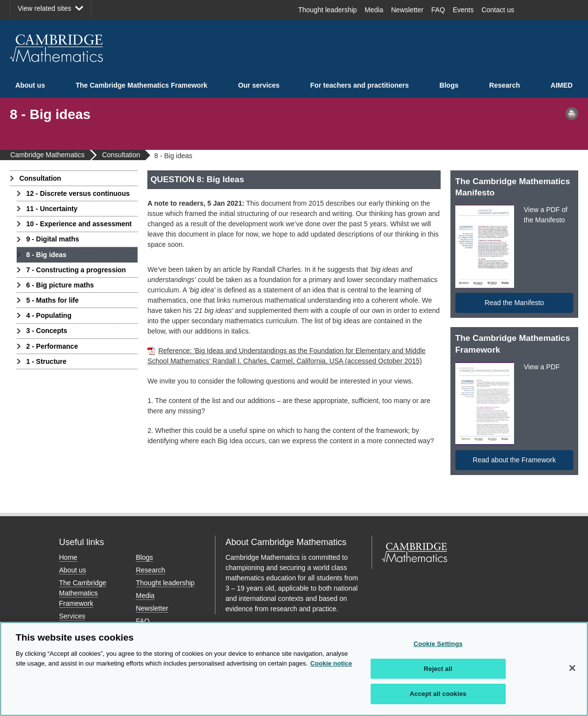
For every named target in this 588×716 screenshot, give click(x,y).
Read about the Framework (515, 460)
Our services (259, 85)
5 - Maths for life (52, 300)
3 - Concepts (47, 331)
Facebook (532, 10)
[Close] (572, 668)
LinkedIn (566, 10)
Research (505, 85)
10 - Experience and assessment (79, 224)
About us (30, 85)
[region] (294, 669)
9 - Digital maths (52, 239)
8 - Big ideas (46, 255)
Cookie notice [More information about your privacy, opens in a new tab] (331, 663)
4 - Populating (49, 315)
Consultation (40, 178)
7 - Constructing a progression (76, 270)
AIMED (562, 85)
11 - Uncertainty (52, 209)
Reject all (438, 669)
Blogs (449, 85)
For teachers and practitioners (360, 85)
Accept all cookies (438, 694)
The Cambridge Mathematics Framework (141, 85)
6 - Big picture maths (60, 285)
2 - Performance (52, 346)
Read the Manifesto (514, 303)
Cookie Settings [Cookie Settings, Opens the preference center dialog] (438, 644)
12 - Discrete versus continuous (78, 193)
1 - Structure (46, 361)
